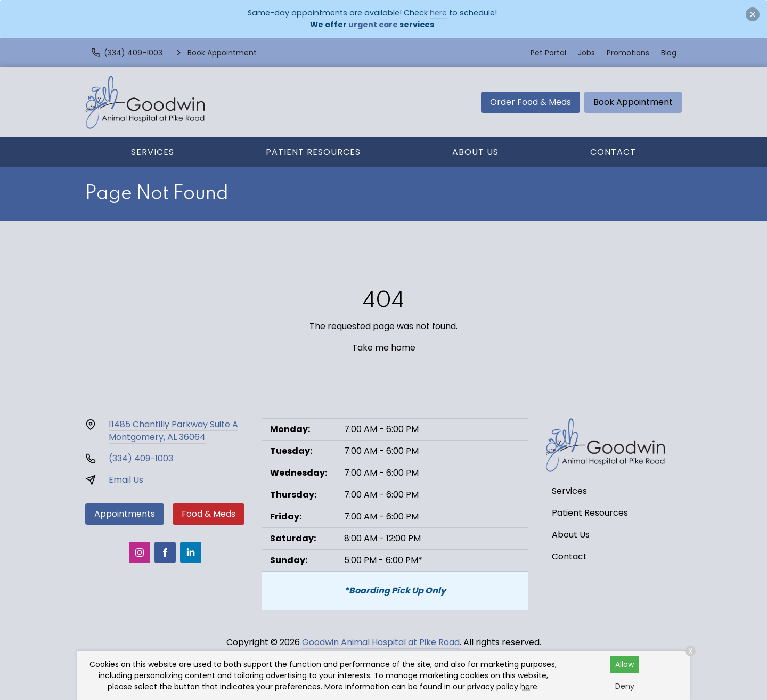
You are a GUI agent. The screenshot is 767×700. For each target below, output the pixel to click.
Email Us (126, 480)
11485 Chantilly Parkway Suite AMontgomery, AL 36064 (173, 431)
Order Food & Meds (531, 102)
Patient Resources (313, 152)
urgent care (373, 25)
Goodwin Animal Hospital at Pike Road (381, 642)
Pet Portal (548, 53)
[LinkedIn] (191, 552)
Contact (613, 152)
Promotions (628, 53)
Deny (625, 686)
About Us (475, 152)
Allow (625, 664)
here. (530, 687)
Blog (669, 53)
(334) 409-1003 (141, 458)
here (438, 13)
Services (153, 152)
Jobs (586, 53)
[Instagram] (140, 552)
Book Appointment (633, 102)
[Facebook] (165, 552)
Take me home (384, 348)
